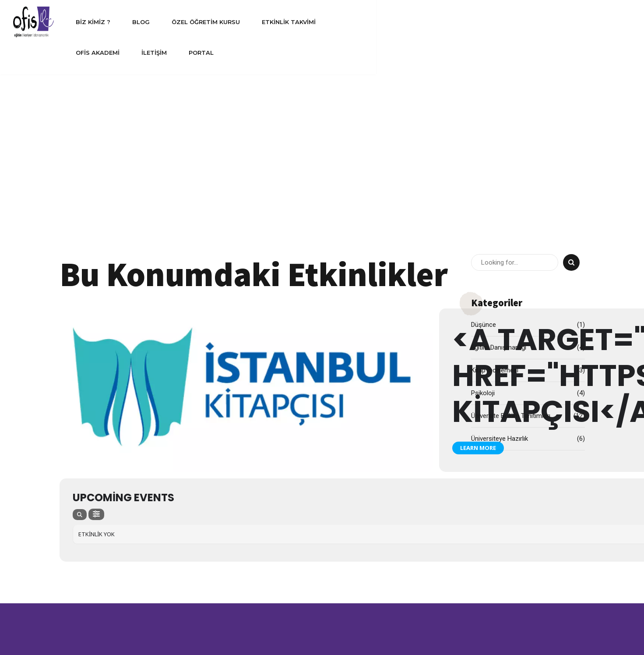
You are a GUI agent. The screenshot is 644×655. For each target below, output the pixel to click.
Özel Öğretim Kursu (291, 22)
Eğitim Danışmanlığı (499, 163)
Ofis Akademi (444, 22)
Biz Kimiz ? (178, 22)
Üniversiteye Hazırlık (500, 255)
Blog (226, 22)
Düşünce (484, 141)
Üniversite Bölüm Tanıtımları (511, 232)
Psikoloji (483, 209)
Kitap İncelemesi (495, 186)
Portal (548, 22)
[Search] (571, 78)
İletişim (501, 22)
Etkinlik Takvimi (374, 22)
